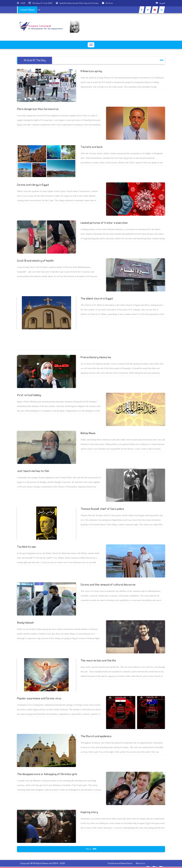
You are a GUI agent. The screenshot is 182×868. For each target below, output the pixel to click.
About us (140, 863)
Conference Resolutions (120, 863)
